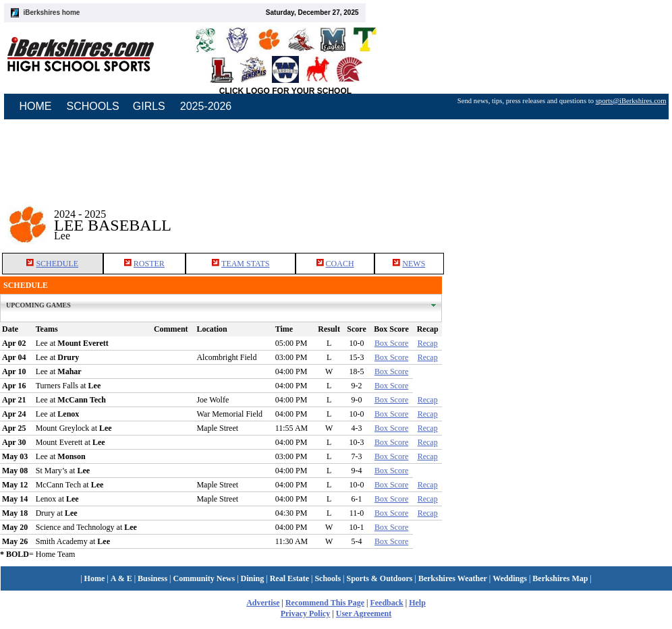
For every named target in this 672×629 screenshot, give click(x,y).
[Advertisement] (557, 215)
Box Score (391, 343)
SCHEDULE (57, 264)
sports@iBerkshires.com (631, 101)
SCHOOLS (93, 106)
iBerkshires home (52, 12)
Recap (428, 343)
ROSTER (149, 264)
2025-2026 (206, 106)
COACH (340, 264)
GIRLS (149, 106)
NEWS (414, 264)
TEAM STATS (245, 264)
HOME (36, 106)
